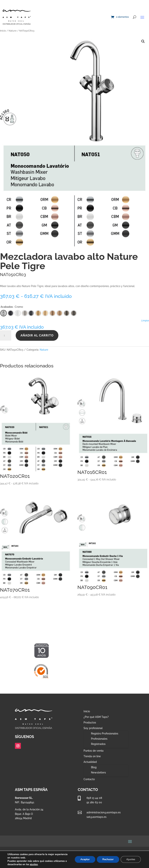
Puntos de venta (94, 751)
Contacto (89, 779)
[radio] (31, 313)
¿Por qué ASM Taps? (96, 717)
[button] (143, 41)
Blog (94, 767)
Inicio (3, 31)
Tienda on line (92, 756)
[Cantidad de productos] (6, 336)
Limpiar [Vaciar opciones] (145, 321)
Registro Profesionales (105, 734)
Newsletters (98, 773)
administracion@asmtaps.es (104, 812)
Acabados (7, 307)
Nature (13, 31)
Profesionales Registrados (99, 741)
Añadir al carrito (37, 335)
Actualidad (90, 762)
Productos (90, 723)
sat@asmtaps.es (97, 817)
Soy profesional (93, 728)
